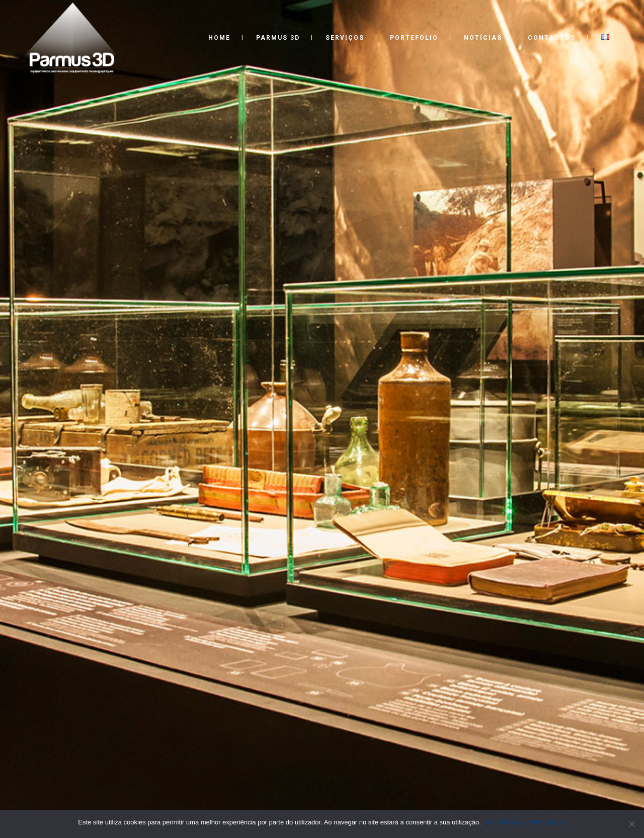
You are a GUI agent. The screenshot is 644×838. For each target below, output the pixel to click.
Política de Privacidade (533, 822)
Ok (490, 822)
